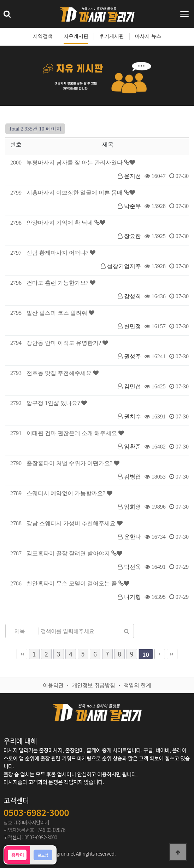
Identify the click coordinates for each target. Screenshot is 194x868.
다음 (160, 654)
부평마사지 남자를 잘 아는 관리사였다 (75, 163)
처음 (22, 654)
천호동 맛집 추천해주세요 (60, 373)
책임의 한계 (137, 685)
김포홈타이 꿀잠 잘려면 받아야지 (69, 553)
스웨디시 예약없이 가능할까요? (67, 493)
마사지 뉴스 (148, 36)
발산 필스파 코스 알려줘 (58, 313)
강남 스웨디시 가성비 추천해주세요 (72, 523)
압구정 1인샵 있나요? (54, 403)
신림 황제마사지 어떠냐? (58, 253)
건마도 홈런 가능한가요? (58, 283)
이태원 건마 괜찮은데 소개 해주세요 (72, 433)
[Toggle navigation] (185, 14)
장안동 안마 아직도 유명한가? (64, 343)
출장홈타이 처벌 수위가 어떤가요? (70, 463)
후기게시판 (112, 36)
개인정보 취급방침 (94, 685)
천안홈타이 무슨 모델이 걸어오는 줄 (72, 583)
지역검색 (43, 36)
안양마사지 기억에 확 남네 (60, 223)
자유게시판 (76, 36)
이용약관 (53, 685)
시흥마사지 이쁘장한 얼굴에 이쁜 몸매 (75, 193)
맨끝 (172, 654)
